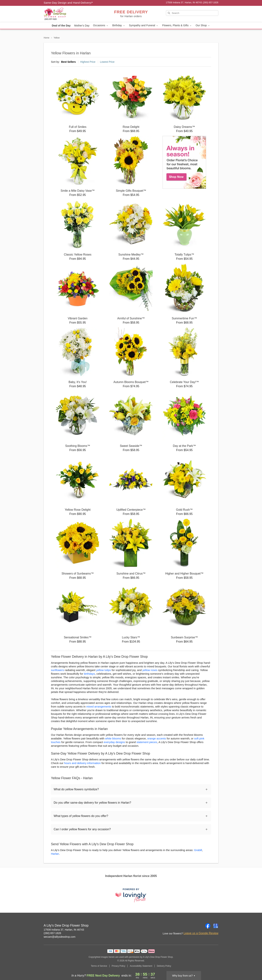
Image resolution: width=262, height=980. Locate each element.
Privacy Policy (119, 966)
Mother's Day (82, 26)
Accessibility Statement (141, 966)
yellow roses (150, 670)
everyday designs (114, 742)
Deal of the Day (61, 26)
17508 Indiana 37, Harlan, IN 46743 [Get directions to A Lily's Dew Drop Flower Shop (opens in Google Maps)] (64, 930)
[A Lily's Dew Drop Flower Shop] (70, 14)
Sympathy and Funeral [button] (144, 25)
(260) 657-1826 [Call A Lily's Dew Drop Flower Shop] (52, 933)
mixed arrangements (99, 707)
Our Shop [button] (203, 25)
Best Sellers (68, 62)
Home (46, 38)
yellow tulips (103, 670)
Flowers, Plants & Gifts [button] (177, 25)
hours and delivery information (83, 763)
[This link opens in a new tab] (131, 895)
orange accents (157, 738)
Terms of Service (99, 966)
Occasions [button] (101, 25)
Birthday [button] (119, 25)
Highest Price (88, 62)
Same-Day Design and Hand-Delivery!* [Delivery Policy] (68, 3)
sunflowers (57, 670)
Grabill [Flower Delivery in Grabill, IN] (198, 850)
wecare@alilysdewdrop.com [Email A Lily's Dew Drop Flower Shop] (60, 937)
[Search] (192, 13)
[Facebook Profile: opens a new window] (208, 926)
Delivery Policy (164, 966)
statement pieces (147, 742)
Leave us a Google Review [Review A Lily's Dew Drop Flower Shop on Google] (201, 933)
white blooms (113, 738)
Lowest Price (107, 62)
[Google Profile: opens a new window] (216, 926)
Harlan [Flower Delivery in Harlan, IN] (55, 854)
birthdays (89, 674)
